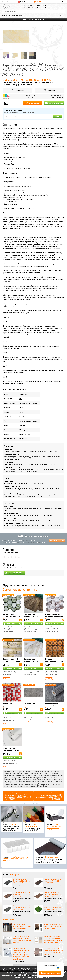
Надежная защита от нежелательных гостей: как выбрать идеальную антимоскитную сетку (22, 927)
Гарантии (9, 503)
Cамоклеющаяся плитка (28, 403)
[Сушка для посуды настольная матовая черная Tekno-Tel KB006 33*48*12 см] (55, 814)
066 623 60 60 (42, 8)
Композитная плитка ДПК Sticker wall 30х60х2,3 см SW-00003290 (22, 894)
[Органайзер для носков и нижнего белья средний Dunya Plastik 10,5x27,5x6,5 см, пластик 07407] (17, 847)
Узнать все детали (57, 541)
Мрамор (22, 430)
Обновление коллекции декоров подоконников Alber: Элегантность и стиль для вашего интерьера (53, 939)
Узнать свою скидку (13, 624)
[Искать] (63, 12)
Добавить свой (14, 573)
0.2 (20, 417)
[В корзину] (20, 620)
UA (60, 2)
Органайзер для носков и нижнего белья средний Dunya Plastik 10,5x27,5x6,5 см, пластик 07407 (16, 859)
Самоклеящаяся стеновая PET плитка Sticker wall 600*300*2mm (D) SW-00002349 (49, 797)
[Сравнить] (61, 16)
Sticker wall (29, 97)
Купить (58, 117)
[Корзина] (64, 16)
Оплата (8, 478)
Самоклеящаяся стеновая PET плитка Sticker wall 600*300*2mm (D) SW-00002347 (18, 797)
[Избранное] (57, 16)
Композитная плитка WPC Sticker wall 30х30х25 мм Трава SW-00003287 (52, 908)
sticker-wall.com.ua (57, 97)
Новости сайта (9, 920)
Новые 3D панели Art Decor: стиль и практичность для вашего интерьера (53, 926)
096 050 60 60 (42, 5)
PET (21, 399)
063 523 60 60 (28, 8)
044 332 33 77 (28, 5)
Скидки (38, 2)
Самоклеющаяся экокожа (51, 857)
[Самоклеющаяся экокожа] (50, 847)
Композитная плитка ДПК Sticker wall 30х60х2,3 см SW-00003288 (22, 908)
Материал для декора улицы (22, 885)
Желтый (22, 425)
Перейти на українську (50, 973)
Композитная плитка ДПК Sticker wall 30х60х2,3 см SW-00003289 (52, 894)
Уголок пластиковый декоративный (32, 825)
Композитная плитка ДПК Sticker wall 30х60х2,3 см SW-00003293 (22, 881)
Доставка (9, 446)
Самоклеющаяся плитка (20, 589)
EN (62, 2)
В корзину (32, 103)
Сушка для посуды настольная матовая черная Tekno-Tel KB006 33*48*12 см (54, 827)
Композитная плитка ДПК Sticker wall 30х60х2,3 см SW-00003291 (52, 881)
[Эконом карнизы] (12, 814)
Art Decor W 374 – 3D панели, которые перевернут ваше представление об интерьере (54, 951)
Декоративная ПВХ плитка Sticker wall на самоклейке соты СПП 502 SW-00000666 (11, 618)
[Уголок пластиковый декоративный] (33, 814)
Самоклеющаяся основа (28, 421)
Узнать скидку (54, 103)
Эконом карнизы (13, 825)
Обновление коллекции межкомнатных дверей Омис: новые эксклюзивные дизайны (22, 939)
